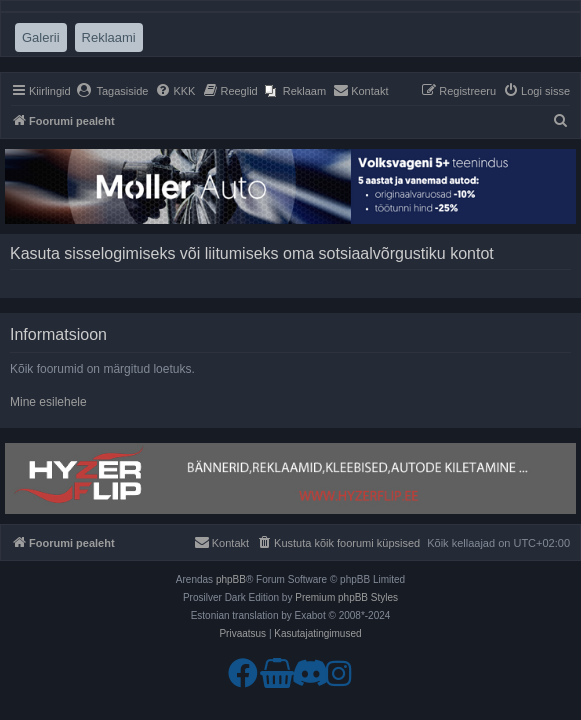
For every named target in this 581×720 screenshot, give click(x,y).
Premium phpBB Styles (346, 597)
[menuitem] (112, 91)
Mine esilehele (48, 402)
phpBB (231, 579)
